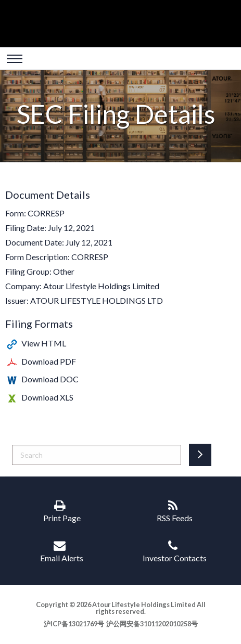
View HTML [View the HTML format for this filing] (44, 343)
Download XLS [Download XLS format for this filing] (47, 397)
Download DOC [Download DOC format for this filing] (50, 379)
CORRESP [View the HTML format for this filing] (46, 213)
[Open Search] (15, 60)
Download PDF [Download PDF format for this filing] (49, 361)
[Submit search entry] (200, 455)
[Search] (97, 455)
